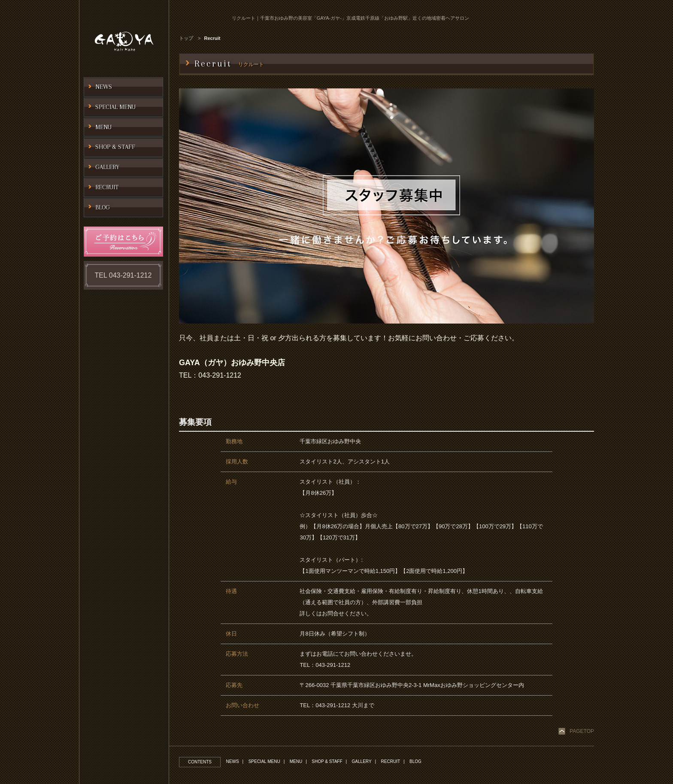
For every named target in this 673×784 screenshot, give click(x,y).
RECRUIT (392, 761)
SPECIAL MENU (265, 761)
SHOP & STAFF (328, 761)
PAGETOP (582, 731)
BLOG (417, 761)
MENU (296, 761)
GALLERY (363, 761)
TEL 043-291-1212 (123, 275)
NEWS (233, 761)
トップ (186, 38)
